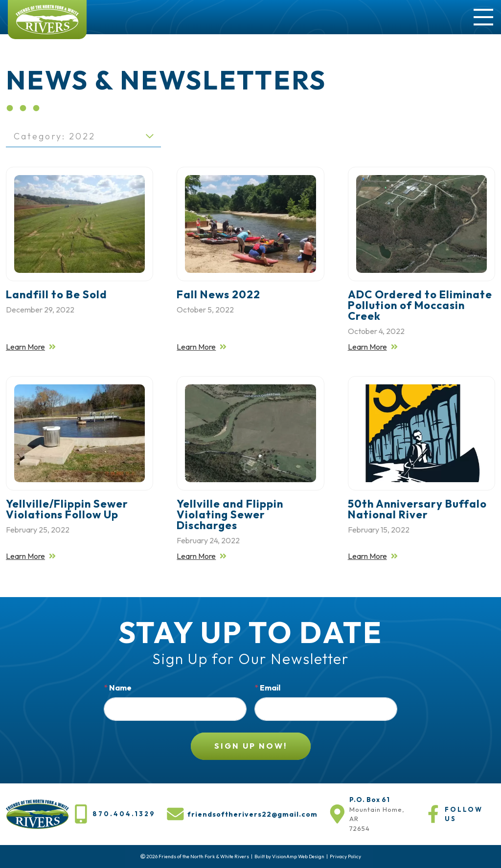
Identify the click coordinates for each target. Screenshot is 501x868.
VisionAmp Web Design (298, 857)
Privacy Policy (345, 857)
